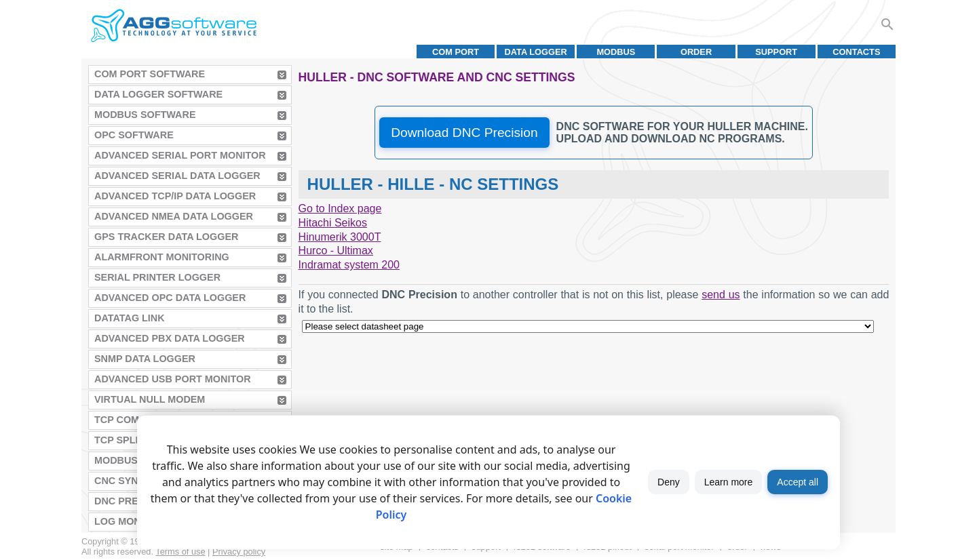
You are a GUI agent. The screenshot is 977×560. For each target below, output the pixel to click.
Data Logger (536, 52)
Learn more (729, 482)
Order (696, 52)
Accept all (798, 482)
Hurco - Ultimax (336, 251)
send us (721, 295)
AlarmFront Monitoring (162, 257)
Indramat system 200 (349, 265)
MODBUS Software (145, 115)
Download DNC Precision (464, 133)
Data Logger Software (158, 94)
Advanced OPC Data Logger (170, 298)
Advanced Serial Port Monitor (180, 155)
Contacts (856, 52)
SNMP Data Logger (145, 359)
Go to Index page (340, 208)
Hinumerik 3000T (340, 237)
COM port (456, 52)
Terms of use (180, 552)
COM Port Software (150, 74)
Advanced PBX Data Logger (170, 338)
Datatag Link (130, 318)
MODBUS (616, 52)
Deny (669, 482)
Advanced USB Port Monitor (173, 379)
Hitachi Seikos (333, 223)
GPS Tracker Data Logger (166, 237)
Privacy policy (239, 552)
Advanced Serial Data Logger (177, 176)
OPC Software (134, 135)
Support (776, 52)
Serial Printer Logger (157, 277)
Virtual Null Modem (150, 399)
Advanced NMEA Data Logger (174, 216)
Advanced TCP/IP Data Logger (175, 196)
